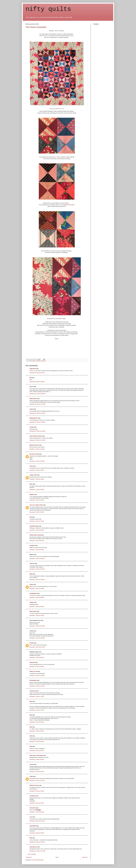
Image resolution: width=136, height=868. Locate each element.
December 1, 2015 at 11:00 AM (37, 580)
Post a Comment (32, 854)
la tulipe (32, 427)
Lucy (31, 817)
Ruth (31, 701)
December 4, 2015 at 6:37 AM (37, 772)
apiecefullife (33, 826)
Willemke (66, 205)
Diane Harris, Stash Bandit (36, 755)
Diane (31, 484)
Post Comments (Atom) (38, 860)
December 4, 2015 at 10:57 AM (37, 781)
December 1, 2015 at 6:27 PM (37, 616)
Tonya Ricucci (33, 847)
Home (57, 857)
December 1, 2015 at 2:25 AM (37, 470)
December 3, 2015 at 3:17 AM (37, 710)
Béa (31, 378)
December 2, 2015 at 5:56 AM (37, 667)
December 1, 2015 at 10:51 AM (37, 569)
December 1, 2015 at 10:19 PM (37, 626)
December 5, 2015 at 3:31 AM (37, 791)
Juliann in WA (33, 475)
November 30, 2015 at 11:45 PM (37, 431)
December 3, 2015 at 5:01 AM (37, 722)
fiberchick (32, 662)
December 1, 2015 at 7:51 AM (37, 521)
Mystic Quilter (33, 399)
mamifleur (32, 545)
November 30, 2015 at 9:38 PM (37, 382)
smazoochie (33, 691)
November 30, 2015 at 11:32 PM (37, 413)
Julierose (32, 563)
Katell (73, 205)
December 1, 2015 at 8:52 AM (37, 541)
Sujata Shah (33, 369)
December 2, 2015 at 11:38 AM (37, 676)
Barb (31, 715)
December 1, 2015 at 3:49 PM (37, 598)
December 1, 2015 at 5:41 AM (37, 500)
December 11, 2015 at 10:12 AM (37, 851)
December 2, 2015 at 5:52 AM (37, 658)
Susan (31, 466)
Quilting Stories (34, 418)
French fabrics (33, 361)
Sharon (31, 387)
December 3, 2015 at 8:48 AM (37, 760)
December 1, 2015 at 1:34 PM (37, 589)
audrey (31, 409)
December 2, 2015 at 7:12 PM (37, 697)
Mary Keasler (33, 611)
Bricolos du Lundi (34, 454)
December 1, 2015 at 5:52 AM (37, 512)
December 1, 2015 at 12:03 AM (37, 449)
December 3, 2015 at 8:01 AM (37, 742)
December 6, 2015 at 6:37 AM (37, 803)
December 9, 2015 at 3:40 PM (37, 833)
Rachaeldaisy (33, 680)
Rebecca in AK (33, 671)
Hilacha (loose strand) (35, 535)
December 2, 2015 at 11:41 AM (37, 686)
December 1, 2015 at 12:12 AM (37, 461)
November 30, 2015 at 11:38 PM (37, 422)
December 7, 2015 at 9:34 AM (37, 812)
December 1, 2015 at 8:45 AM (37, 530)
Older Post (85, 857)
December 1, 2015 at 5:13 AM (37, 479)
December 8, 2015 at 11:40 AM (37, 821)
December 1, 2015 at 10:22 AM (37, 559)
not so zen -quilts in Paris (36, 505)
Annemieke (32, 796)
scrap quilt (43, 361)
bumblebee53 (33, 593)
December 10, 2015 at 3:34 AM (37, 842)
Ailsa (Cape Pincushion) (36, 436)
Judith (31, 776)
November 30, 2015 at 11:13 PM (37, 404)
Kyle (31, 517)
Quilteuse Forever (34, 445)
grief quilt (38, 361)
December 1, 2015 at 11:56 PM (37, 638)
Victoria (32, 764)
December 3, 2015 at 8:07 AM (37, 751)
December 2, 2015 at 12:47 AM (37, 647)
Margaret (32, 495)
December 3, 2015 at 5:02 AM (37, 731)
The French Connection (36, 27)
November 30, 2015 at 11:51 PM (37, 440)
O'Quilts (32, 602)
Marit (31, 838)
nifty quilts (48, 9)
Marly (31, 574)
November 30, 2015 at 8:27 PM (37, 373)
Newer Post (29, 857)
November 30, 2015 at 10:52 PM (37, 394)
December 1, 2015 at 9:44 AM (37, 550)
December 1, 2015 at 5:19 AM (37, 490)
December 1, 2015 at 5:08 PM (37, 607)
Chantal (32, 643)
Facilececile (33, 808)
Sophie (31, 584)
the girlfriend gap (34, 526)
